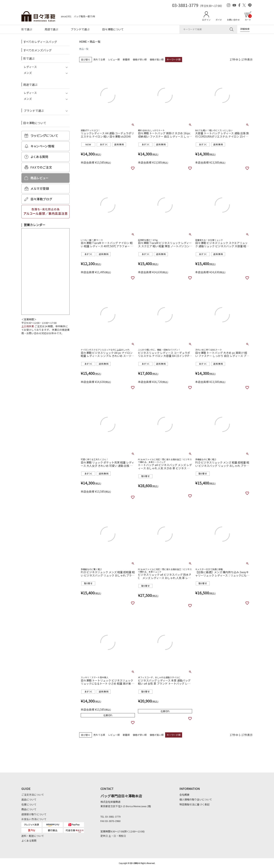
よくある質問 (29, 841)
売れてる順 (99, 59)
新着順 (126, 59)
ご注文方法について (33, 795)
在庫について (29, 804)
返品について (29, 799)
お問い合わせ (233, 20)
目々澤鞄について (113, 29)
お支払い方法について (34, 819)
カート (248, 18)
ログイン (206, 20)
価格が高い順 (157, 59)
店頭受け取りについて (34, 814)
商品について (29, 809)
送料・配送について (33, 836)
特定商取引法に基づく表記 (194, 804)
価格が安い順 (140, 59)
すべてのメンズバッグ (37, 50)
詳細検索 (245, 29)
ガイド (219, 20)
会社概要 (184, 795)
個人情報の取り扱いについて (196, 799)
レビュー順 (114, 59)
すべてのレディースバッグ (40, 42)
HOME (83, 42)
